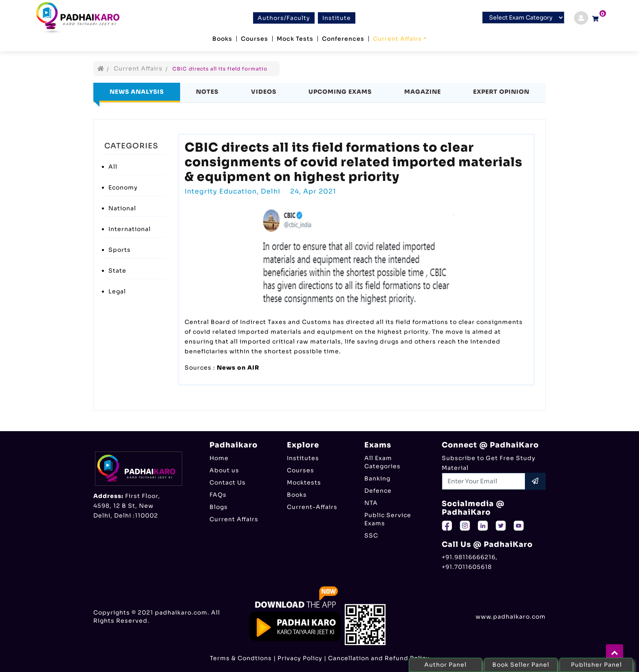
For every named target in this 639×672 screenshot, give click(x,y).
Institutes (303, 458)
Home (219, 458)
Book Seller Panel (521, 665)
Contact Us (228, 483)
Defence (378, 491)
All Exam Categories (382, 462)
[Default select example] (523, 18)
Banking (377, 478)
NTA (371, 503)
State (117, 271)
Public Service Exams (388, 519)
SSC (371, 535)
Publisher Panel (596, 665)
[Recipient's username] (484, 481)
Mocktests (304, 483)
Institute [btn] (337, 18)
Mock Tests (295, 39)
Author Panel (445, 665)
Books (222, 39)
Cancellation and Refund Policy (379, 658)
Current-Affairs (312, 507)
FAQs (218, 495)
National (122, 208)
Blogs (219, 507)
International (130, 229)
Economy (123, 187)
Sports (120, 250)
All (113, 167)
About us (224, 470)
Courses (254, 39)
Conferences (343, 39)
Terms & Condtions (241, 658)
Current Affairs (397, 39)
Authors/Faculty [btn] (284, 18)
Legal (117, 291)
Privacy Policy (300, 658)
